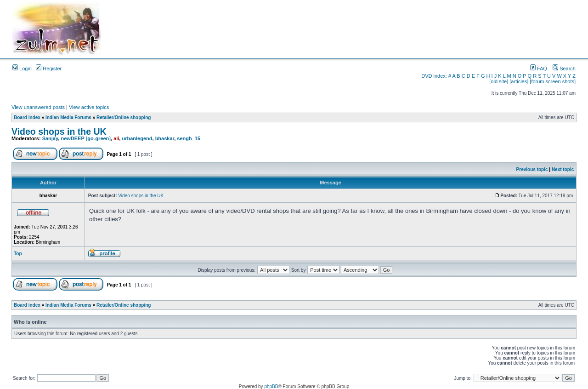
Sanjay (50, 138)
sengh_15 (189, 138)
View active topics (89, 107)
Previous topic (532, 169)
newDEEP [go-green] (86, 138)
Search (564, 69)
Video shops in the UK (59, 132)
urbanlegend (137, 138)
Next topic (563, 169)
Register (49, 69)
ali (116, 138)
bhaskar (165, 138)
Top (18, 254)
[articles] (519, 81)
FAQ (539, 69)
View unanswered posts (38, 107)
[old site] (499, 81)
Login (22, 69)
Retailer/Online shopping (124, 117)
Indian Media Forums (68, 117)
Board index (27, 117)
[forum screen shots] (553, 81)
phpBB (271, 386)
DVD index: (434, 76)
